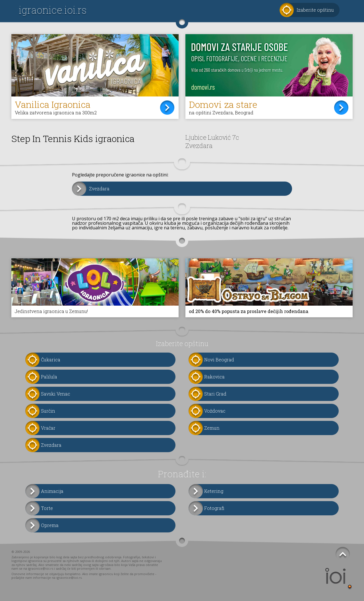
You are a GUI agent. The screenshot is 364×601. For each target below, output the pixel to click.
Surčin (48, 411)
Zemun (212, 428)
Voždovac (215, 411)
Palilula (49, 377)
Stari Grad (215, 394)
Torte (47, 508)
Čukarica (51, 360)
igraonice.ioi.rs (53, 10)
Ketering (214, 491)
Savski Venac (56, 394)
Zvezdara (99, 189)
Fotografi (214, 508)
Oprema (50, 525)
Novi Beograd (219, 360)
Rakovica (214, 377)
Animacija (52, 491)
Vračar (48, 428)
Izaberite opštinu (315, 10)
